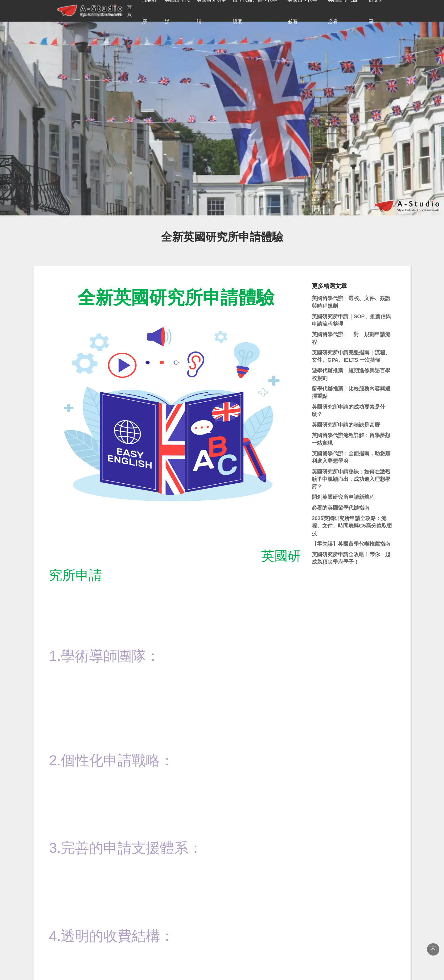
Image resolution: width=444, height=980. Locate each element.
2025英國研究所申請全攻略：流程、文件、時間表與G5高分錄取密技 (352, 526)
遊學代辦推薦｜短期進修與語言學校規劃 (351, 374)
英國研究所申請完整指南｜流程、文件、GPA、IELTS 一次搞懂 (351, 356)
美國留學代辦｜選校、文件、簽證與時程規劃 (351, 302)
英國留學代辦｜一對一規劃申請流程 (351, 338)
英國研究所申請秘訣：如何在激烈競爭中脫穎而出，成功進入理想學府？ (351, 479)
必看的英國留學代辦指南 (341, 508)
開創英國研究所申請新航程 (343, 497)
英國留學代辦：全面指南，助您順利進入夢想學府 (351, 457)
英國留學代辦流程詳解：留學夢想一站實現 (351, 439)
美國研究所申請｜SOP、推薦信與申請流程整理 (351, 320)
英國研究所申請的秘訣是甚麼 (346, 425)
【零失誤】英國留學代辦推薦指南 (351, 544)
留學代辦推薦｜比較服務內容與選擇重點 (351, 392)
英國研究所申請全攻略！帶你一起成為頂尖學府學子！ (351, 558)
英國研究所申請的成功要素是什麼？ (348, 411)
